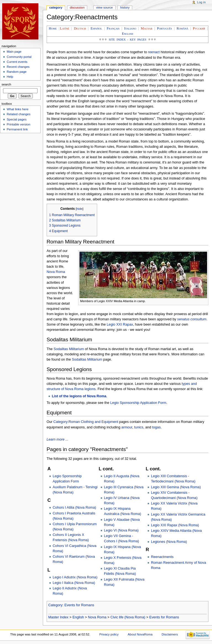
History (125, 7)
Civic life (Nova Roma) (128, 617)
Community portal (19, 57)
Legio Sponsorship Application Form (138, 403)
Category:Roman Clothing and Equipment (86, 422)
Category (55, 605)
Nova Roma (56, 272)
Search (6, 84)
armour (127, 427)
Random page (17, 72)
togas (156, 427)
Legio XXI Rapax (120, 324)
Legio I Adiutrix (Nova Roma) (75, 577)
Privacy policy (109, 634)
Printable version (18, 124)
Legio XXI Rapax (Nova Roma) (175, 525)
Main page (14, 52)
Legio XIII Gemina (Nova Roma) (176, 487)
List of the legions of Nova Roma (79, 396)
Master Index (58, 617)
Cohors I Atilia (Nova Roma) (74, 508)
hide (79, 209)
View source (104, 7)
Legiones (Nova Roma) (169, 542)
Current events (17, 62)
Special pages (17, 119)
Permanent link (17, 129)
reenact (154, 52)
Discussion (77, 7)
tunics (139, 427)
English (78, 617)
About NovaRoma (140, 634)
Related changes (18, 114)
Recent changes (18, 67)
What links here (18, 109)
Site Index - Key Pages (128, 40)
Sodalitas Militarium (69, 349)
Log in (201, 2)
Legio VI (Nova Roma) (121, 530)
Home (53, 28)
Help (10, 77)
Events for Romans (79, 605)
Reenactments (162, 557)
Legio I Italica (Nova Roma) (74, 583)
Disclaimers (170, 634)
